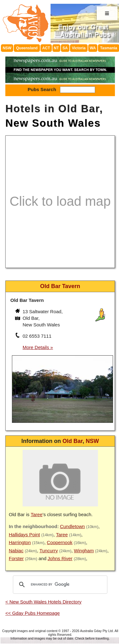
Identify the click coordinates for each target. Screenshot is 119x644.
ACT (46, 48)
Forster (16, 558)
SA (65, 48)
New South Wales (53, 123)
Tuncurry (49, 551)
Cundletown (72, 526)
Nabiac (16, 551)
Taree (37, 514)
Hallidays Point (24, 535)
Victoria (79, 48)
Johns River (60, 558)
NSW (7, 48)
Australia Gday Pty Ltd (96, 631)
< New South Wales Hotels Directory (43, 602)
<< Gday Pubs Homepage (32, 613)
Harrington (20, 542)
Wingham (84, 551)
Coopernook (60, 542)
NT (56, 48)
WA (93, 48)
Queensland (27, 48)
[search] (59, 585)
